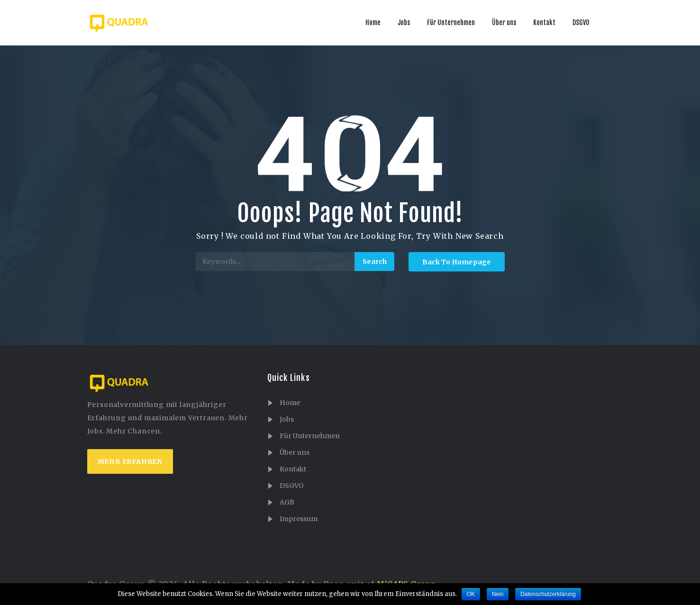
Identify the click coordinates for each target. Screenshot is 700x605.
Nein (498, 594)
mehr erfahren (130, 461)
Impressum (299, 519)
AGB (287, 502)
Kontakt (544, 23)
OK (471, 594)
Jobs (404, 23)
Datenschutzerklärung (548, 594)
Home (373, 23)
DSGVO (581, 23)
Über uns (504, 23)
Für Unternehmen (451, 23)
